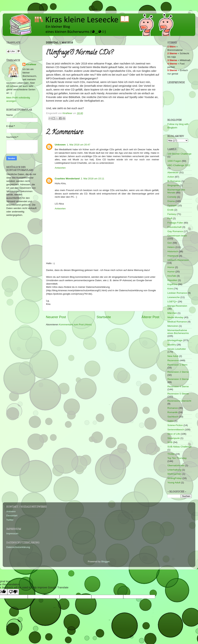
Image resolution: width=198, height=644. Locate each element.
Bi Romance (174, 181)
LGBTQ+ (172, 302)
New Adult (173, 356)
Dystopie (172, 205)
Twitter (10, 520)
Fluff (170, 218)
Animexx (11, 511)
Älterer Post (150, 317)
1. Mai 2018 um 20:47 (79, 145)
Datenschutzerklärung (18, 547)
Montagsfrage (175, 340)
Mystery (172, 345)
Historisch (173, 251)
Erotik (171, 210)
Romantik (173, 412)
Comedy (172, 197)
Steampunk (174, 438)
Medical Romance (177, 322)
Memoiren (173, 326)
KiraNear (31, 64)
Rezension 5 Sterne (178, 394)
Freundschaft (175, 227)
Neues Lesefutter (177, 349)
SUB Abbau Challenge (179, 447)
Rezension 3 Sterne (178, 379)
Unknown (60, 145)
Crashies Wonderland (67, 179)
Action (171, 177)
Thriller (171, 454)
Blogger (105, 562)
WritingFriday (175, 478)
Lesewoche (174, 297)
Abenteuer (173, 172)
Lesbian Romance (177, 293)
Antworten (60, 168)
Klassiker (172, 280)
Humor (171, 272)
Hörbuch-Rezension (178, 260)
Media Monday (175, 317)
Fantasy (172, 214)
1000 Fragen (174, 161)
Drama (171, 201)
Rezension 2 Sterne (178, 372)
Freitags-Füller (175, 223)
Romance (173, 408)
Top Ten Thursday (177, 458)
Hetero (171, 247)
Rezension (173, 360)
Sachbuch (173, 417)
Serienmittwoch (176, 430)
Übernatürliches (176, 465)
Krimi (170, 289)
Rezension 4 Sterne (178, 386)
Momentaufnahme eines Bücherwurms (178, 332)
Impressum (12, 533)
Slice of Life (174, 434)
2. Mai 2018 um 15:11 (93, 179)
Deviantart (12, 516)
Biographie (173, 185)
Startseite (104, 317)
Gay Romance (175, 231)
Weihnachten (175, 474)
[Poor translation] (13, 592)
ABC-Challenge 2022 (179, 165)
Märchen (172, 313)
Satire (171, 421)
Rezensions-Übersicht (179, 401)
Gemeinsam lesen (177, 236)
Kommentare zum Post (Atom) (75, 325)
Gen (170, 243)
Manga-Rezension (177, 306)
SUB (170, 442)
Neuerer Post (56, 317)
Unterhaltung (174, 470)
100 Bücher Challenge (179, 154)
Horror (171, 267)
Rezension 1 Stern (177, 365)
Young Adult (174, 483)
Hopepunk (173, 256)
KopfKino (172, 284)
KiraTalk (172, 276)
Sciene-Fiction (175, 425)
